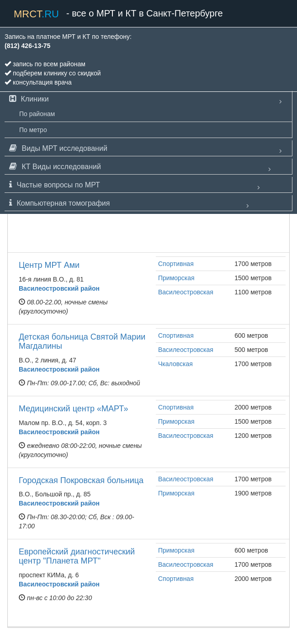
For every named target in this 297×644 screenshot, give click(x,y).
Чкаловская (175, 364)
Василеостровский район (59, 288)
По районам (37, 114)
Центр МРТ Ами (49, 265)
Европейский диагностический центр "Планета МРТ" (77, 556)
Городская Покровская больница (81, 480)
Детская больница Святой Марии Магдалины (82, 341)
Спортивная (176, 264)
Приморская (176, 278)
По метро (33, 130)
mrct (36, 14)
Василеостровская (186, 292)
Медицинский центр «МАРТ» (73, 409)
